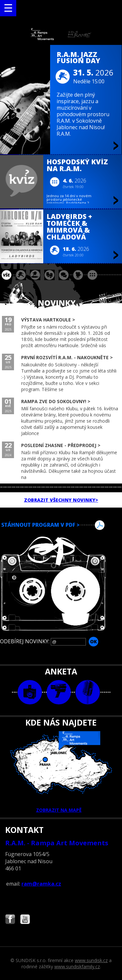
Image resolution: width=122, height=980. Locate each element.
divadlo (49, 275)
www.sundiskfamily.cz (77, 966)
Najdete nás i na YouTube (25, 920)
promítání (78, 275)
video (59, 692)
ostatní (92, 275)
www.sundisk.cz (91, 960)
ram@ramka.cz (41, 884)
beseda (64, 275)
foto (30, 692)
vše (7, 275)
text (88, 692)
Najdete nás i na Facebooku (10, 920)
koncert (21, 275)
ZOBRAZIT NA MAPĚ (61, 772)
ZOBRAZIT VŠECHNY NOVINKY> (61, 500)
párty (35, 275)
